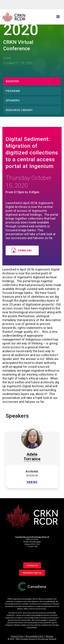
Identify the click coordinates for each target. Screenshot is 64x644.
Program (13, 91)
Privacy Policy (17, 636)
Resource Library (19, 110)
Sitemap (49, 636)
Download (25, 251)
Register (12, 81)
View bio (32, 482)
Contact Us (32, 565)
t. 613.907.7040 (32, 546)
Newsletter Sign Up (32, 573)
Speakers (13, 100)
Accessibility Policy (35, 636)
